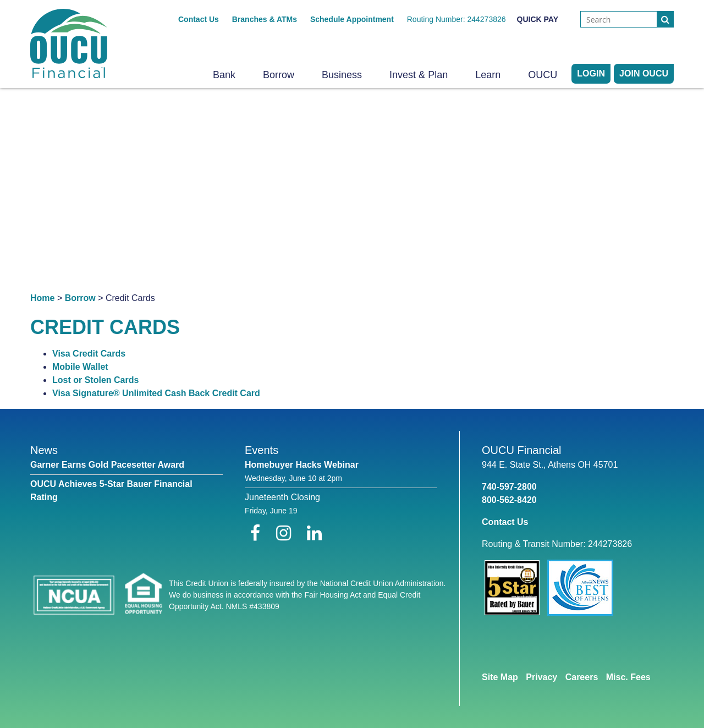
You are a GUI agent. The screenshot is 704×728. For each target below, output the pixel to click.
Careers (582, 677)
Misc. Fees (628, 677)
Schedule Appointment (352, 19)
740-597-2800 (509, 487)
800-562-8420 (509, 500)
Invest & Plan (419, 75)
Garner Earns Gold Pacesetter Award (107, 465)
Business (342, 75)
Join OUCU (644, 73)
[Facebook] (258, 533)
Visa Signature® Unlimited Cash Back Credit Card (156, 393)
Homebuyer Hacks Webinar (302, 465)
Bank (224, 75)
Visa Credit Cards (89, 354)
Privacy (541, 677)
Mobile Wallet (80, 367)
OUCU (543, 75)
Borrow (279, 75)
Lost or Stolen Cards (95, 380)
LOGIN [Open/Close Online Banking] (591, 73)
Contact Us (199, 19)
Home (42, 298)
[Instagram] (286, 533)
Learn (488, 75)
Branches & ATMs (265, 19)
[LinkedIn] (314, 533)
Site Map (500, 677)
